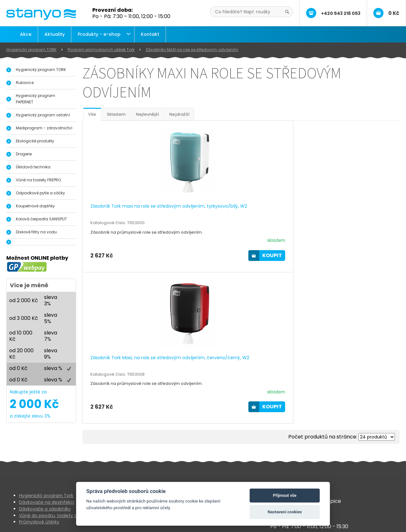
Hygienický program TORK (31, 50)
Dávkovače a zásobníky (45, 488)
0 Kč (394, 13)
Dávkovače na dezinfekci (47, 481)
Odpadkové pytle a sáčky (40, 193)
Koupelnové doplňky (35, 206)
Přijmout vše (285, 495)
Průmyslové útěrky (39, 501)
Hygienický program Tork (46, 474)
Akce (26, 34)
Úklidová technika (33, 167)
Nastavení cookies (285, 512)
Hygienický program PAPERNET (36, 99)
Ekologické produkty (35, 141)
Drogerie (24, 154)
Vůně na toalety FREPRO (38, 180)
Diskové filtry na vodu (36, 232)
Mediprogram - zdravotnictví (44, 128)
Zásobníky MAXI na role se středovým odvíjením (192, 50)
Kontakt (150, 34)
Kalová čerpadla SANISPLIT (41, 219)
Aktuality (55, 34)
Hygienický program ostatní (43, 115)
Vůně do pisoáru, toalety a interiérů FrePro (65, 494)
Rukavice (25, 83)
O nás (157, 474)
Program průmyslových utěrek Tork (101, 50)
